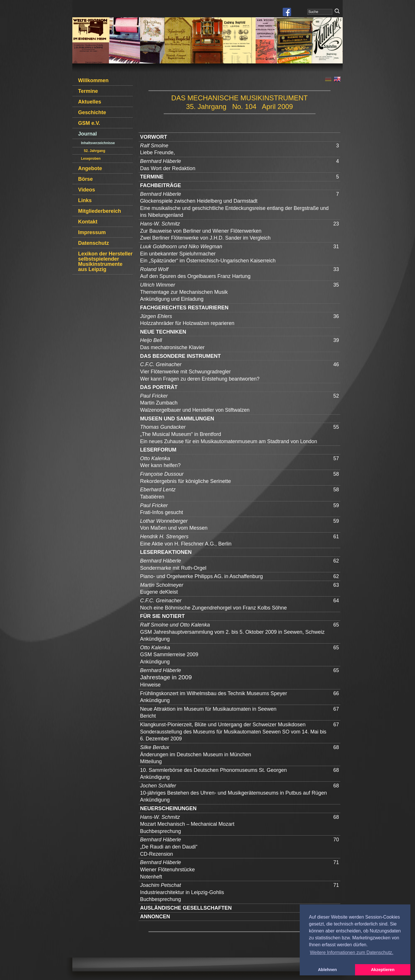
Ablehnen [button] (327, 970)
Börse (85, 179)
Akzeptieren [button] (383, 970)
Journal (87, 134)
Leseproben (91, 159)
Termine (88, 91)
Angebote (90, 168)
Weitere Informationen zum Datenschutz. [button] (352, 952)
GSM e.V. (89, 123)
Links (85, 200)
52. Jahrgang (95, 151)
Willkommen (93, 80)
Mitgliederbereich (100, 211)
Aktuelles (90, 102)
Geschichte (92, 112)
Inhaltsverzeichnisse (98, 143)
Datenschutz (94, 243)
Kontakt (88, 222)
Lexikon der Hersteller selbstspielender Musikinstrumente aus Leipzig (105, 262)
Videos (87, 190)
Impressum (92, 232)
